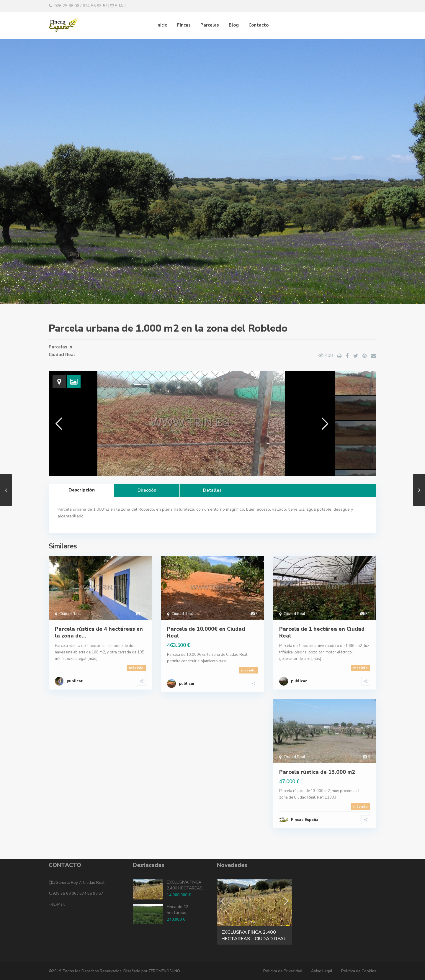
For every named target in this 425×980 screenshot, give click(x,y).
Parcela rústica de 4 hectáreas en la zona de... (99, 632)
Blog (234, 25)
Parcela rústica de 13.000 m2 (317, 772)
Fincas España (305, 820)
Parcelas (210, 25)
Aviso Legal (322, 971)
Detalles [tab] (212, 490)
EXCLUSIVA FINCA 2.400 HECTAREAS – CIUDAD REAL (254, 935)
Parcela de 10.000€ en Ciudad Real (206, 632)
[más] (92, 659)
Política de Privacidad (283, 971)
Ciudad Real (62, 355)
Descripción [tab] (82, 490)
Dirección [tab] (147, 490)
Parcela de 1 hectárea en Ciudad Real (322, 632)
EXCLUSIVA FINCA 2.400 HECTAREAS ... (187, 885)
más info (136, 668)
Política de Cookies (359, 971)
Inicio (162, 25)
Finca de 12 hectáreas (178, 910)
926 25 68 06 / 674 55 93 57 (77, 894)
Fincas (184, 25)
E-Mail (59, 904)
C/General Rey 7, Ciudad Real (78, 883)
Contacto (259, 25)
